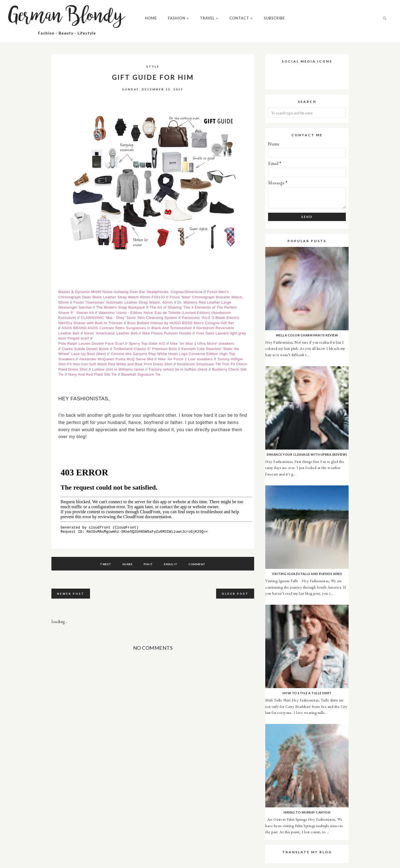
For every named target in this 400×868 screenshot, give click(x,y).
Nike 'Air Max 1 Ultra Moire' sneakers (202, 344)
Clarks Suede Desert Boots (86, 349)
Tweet (104, 564)
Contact (241, 18)
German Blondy (67, 17)
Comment (199, 564)
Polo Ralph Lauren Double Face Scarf (91, 344)
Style (153, 66)
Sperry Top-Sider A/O (147, 344)
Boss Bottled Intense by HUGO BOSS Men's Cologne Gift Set (181, 323)
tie (164, 369)
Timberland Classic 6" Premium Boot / (146, 349)
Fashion (178, 18)
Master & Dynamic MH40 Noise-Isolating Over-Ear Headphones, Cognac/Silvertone (130, 292)
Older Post (235, 594)
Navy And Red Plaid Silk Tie (93, 374)
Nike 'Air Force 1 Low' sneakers (186, 359)
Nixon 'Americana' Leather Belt (111, 333)
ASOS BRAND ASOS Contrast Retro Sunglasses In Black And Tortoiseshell (127, 328)
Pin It (148, 564)
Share (127, 564)
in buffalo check (193, 369)
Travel (209, 18)
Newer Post (71, 594)
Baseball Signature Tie (141, 374)
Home (151, 18)
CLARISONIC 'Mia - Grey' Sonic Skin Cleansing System (130, 318)
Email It (172, 564)
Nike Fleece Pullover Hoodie (167, 333)
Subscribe (274, 18)
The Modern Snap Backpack (121, 307)
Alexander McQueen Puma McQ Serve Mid (116, 359)
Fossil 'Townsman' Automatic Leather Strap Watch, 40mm (123, 302)
